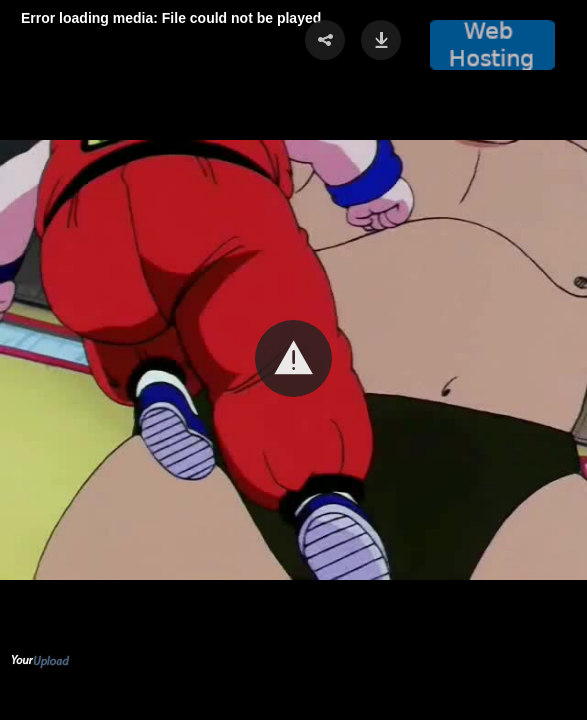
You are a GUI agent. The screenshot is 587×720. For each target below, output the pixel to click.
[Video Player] (293, 360)
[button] (293, 358)
